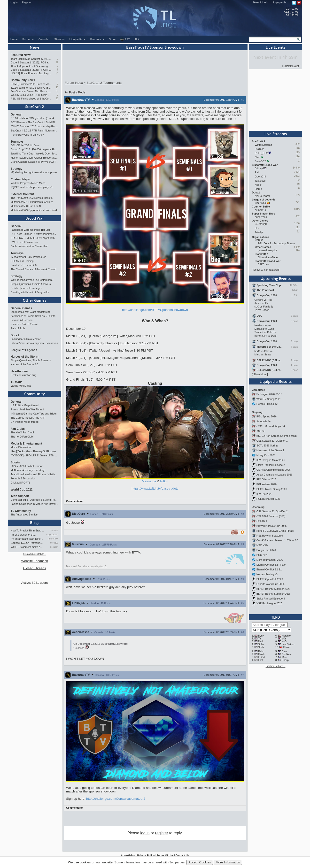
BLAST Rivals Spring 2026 (272, 489)
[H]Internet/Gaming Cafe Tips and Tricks (34, 414)
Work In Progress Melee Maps (28, 183)
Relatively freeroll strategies (27, 288)
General (16, 115)
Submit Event (291, 66)
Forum (28, 39)
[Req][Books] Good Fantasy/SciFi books (34, 451)
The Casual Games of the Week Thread (33, 269)
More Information (228, 862)
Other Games (35, 300)
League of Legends (24, 350)
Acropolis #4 (264, 421)
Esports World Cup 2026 (271, 584)
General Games (21, 308)
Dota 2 (15, 335)
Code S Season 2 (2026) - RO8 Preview (31, 70)
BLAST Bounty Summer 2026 (273, 589)
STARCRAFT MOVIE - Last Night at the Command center (35, 238)
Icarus (258, 189)
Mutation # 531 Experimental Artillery (32, 202)
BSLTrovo (263, 264)
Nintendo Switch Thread (24, 324)
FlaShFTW (53, 539)
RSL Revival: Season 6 (270, 536)
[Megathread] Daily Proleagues (28, 257)
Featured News (21, 55)
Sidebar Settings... (276, 666)
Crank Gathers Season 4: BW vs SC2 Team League (35, 162)
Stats (261, 647)
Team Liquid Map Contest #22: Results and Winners (31, 59)
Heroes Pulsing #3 (267, 574)
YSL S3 (261, 431)
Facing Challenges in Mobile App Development (35, 504)
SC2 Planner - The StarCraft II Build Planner (35, 122)
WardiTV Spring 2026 (269, 399)
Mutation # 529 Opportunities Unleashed (34, 210)
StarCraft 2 (35, 107)
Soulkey (287, 654)
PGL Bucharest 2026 (268, 499)
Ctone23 (54, 543)
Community (35, 394)
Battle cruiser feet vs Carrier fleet (29, 246)
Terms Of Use (165, 855)
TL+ (137, 39)
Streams (59, 39)
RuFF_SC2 (261, 153)
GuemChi (260, 177)
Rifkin (164, 481)
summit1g (260, 210)
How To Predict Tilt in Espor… (27, 530)
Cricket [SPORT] (20, 483)
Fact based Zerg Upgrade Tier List (30, 230)
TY (260, 638)
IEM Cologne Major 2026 (271, 460)
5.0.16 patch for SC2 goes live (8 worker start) (31, 88)
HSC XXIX (263, 545)
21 (57, 73)
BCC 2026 (262, 555)
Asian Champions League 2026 (275, 475)
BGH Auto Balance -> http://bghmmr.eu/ (33, 234)
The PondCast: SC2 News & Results (32, 198)
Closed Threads (35, 568)
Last (261, 660)
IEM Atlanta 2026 (266, 479)
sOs (284, 638)
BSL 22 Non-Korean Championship (277, 436)
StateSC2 (260, 161)
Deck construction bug (23, 375)
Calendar (44, 39)
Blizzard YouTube (268, 257)
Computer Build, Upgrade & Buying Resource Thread (35, 500)
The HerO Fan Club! (22, 432)
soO (284, 641)
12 (57, 62)
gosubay (54, 547)
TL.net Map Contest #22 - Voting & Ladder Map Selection (31, 66)
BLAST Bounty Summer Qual (273, 594)
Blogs (35, 522)
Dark (261, 641)
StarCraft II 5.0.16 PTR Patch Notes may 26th (35, 131)
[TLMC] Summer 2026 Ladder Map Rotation (31, 84)
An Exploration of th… (23, 535)
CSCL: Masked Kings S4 (271, 426)
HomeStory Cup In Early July (27, 135)
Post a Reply (75, 92)
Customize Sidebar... (34, 554)
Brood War (35, 218)
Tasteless (260, 181)
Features (97, 39)
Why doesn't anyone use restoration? (32, 280)
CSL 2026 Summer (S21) (271, 516)
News (35, 47)
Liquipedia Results (276, 381)
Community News (23, 80)
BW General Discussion (24, 242)
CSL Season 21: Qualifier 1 (272, 441)
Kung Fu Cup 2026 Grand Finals (275, 531)
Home (14, 39)
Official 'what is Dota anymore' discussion (34, 343)
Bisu (284, 651)
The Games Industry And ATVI (28, 418)
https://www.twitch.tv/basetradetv (155, 488)
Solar (261, 644)
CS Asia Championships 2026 (274, 470)
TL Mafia (16, 382)
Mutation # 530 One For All (26, 206)
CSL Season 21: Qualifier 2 (272, 511)
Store (112, 39)
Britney (259, 168)
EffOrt (262, 657)
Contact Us (182, 855)
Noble (258, 185)
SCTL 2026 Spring (267, 446)
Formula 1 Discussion (23, 478)
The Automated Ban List (24, 515)
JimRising (260, 203)
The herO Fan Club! (22, 437)
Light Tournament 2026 (270, 560)
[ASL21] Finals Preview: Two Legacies (31, 73)
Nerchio (286, 636)
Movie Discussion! (21, 447)
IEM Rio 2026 (264, 494)
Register (27, 2)
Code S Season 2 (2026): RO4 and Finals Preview (31, 62)
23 (57, 91)
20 (57, 88)
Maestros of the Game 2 (270, 450)
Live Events (275, 47)
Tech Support (20, 496)
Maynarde (149, 481)
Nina (257, 157)
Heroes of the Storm (25, 357)
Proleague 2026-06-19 (269, 394)
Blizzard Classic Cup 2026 (271, 526)
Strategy (16, 169)
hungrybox (261, 217)
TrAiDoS (54, 530)
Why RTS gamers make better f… (27, 547)
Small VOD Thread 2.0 (24, 265)
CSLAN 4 (262, 521)
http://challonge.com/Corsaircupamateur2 (116, 799)
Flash (261, 654)
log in (145, 833)
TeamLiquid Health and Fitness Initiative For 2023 (35, 474)
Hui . (257, 228)
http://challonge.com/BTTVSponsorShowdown (155, 310)
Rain (257, 172)
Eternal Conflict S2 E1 (269, 569)
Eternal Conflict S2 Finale (271, 565)
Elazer (287, 647)
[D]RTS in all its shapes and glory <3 (31, 187)
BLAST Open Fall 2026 (270, 579)
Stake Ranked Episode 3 (271, 599)
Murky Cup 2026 (266, 455)
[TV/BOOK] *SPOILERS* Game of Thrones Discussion (35, 455)
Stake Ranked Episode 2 (271, 465)
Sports (15, 462)
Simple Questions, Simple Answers (31, 284)
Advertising (128, 855)
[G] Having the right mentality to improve (34, 172)
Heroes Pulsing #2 (267, 404)
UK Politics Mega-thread (25, 422)
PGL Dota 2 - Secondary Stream (276, 243)
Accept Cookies (200, 862)
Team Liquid (261, 2)
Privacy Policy (146, 855)
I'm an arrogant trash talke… (27, 539)
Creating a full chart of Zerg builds (30, 292)
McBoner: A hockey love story (28, 470)
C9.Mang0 (261, 224)
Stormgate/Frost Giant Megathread (31, 312)
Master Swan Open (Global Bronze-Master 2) (35, 158)
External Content (22, 194)
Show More (260, 374)
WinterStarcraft (263, 145)
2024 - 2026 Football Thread (27, 466)
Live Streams (276, 134)
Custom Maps (20, 179)
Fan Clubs (18, 429)
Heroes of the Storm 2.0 (24, 364)
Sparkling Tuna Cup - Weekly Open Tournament (35, 154)
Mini (284, 657)
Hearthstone (19, 371)
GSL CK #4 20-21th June (25, 145)
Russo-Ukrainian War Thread (27, 409)
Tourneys (17, 142)
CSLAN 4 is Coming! (23, 261)
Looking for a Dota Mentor (26, 339)
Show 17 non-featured (266, 270)
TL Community (21, 511)
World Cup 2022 (22, 490)
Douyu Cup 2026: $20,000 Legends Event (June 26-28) (35, 149)
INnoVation (288, 644)
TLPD (276, 617)
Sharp (285, 660)
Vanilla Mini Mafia (21, 386)
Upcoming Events (276, 278)
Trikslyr (259, 232)
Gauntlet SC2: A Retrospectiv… (27, 543)
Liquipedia (280, 2)
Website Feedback (34, 561)
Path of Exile (18, 328)
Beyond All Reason (22, 320)
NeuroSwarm (262, 196)
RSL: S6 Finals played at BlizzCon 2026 (31, 99)
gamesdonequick (267, 250)
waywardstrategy (52, 535)
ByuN (261, 636)
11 (57, 98)
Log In (14, 2)
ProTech (260, 149)
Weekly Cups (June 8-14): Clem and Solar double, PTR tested (31, 95)
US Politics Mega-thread (25, 405)
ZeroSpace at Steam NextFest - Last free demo (31, 91)
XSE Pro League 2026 (269, 603)
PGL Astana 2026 (267, 484)
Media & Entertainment (26, 444)
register (162, 833)
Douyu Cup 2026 (266, 550)
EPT (125, 39)
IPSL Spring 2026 (267, 416)
